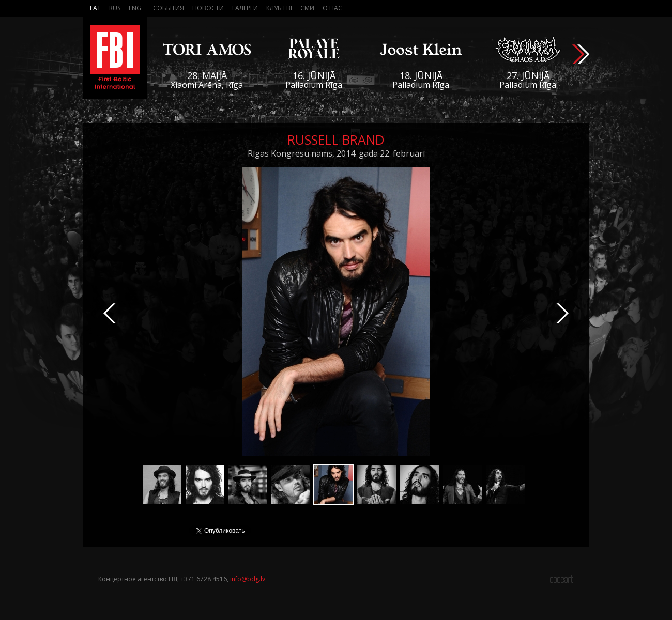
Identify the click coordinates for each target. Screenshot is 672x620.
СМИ (307, 8)
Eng (135, 8)
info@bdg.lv (248, 579)
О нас (332, 8)
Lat (95, 8)
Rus (115, 8)
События (169, 8)
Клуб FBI (279, 8)
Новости (208, 8)
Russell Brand (336, 139)
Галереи (245, 8)
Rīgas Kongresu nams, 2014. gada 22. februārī (336, 153)
